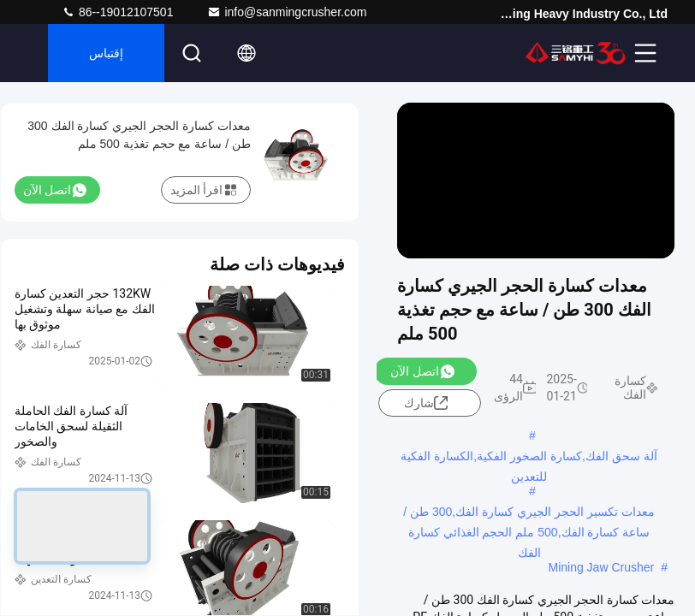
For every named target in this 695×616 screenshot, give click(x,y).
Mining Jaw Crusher (601, 567)
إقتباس (106, 53)
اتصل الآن (422, 371)
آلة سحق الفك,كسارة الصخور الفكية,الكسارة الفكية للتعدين (529, 458)
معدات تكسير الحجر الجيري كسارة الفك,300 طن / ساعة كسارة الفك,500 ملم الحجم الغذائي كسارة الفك (529, 513)
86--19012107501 (117, 12)
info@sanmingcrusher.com (287, 12)
